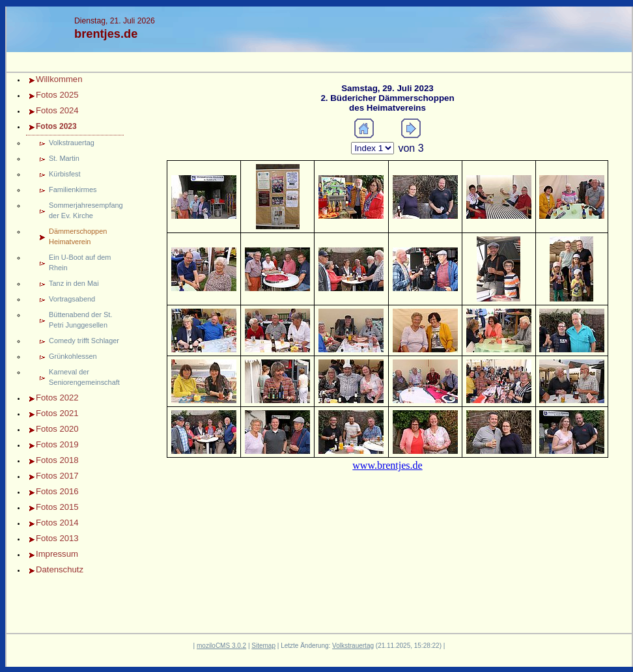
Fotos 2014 (57, 523)
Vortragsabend (72, 299)
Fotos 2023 (56, 126)
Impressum (57, 554)
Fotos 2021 (57, 413)
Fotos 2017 (57, 476)
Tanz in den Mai (74, 283)
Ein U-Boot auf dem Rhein (80, 262)
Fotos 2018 (57, 460)
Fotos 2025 (57, 95)
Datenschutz (60, 569)
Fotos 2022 (57, 398)
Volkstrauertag (72, 143)
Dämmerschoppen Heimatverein (78, 236)
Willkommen (59, 79)
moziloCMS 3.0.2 (221, 646)
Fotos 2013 (57, 538)
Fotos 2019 (57, 444)
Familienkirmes (73, 189)
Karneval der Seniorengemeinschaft (84, 377)
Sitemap (263, 646)
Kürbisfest (65, 174)
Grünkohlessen (73, 356)
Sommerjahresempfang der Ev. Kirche (86, 210)
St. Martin (64, 158)
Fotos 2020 (57, 429)
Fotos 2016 (57, 491)
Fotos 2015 (57, 507)
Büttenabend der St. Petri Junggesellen (80, 320)
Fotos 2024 (57, 110)
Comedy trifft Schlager (84, 341)
